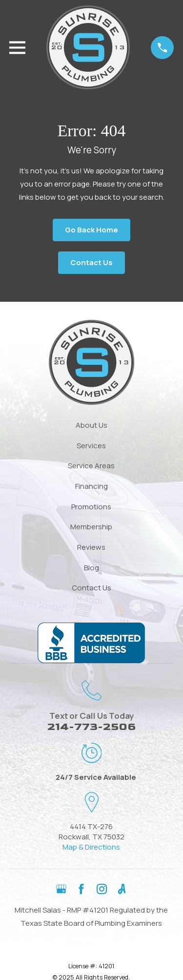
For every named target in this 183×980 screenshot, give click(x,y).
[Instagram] (102, 889)
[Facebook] (81, 889)
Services (91, 446)
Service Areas (91, 466)
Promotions (91, 507)
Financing (91, 486)
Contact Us (91, 262)
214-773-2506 (91, 727)
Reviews (91, 547)
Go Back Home (91, 230)
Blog (91, 568)
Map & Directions (91, 847)
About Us (91, 425)
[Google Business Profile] (61, 889)
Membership (91, 527)
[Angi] (122, 889)
